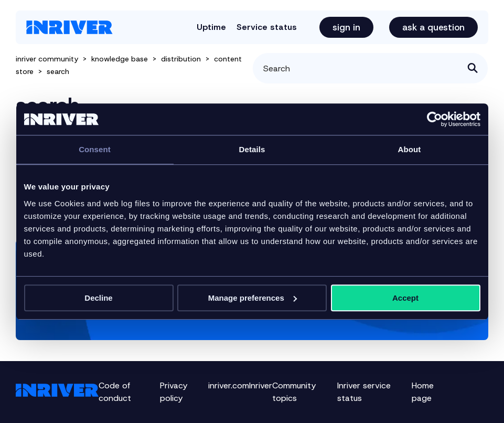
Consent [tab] (95, 149)
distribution (181, 59)
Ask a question (433, 27)
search (58, 71)
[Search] (371, 68)
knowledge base (120, 59)
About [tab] (410, 149)
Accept (405, 298)
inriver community (47, 59)
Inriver (261, 385)
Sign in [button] (346, 27)
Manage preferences (253, 298)
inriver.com (229, 385)
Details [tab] (252, 149)
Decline (98, 298)
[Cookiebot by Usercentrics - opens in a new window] (435, 119)
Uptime (211, 27)
